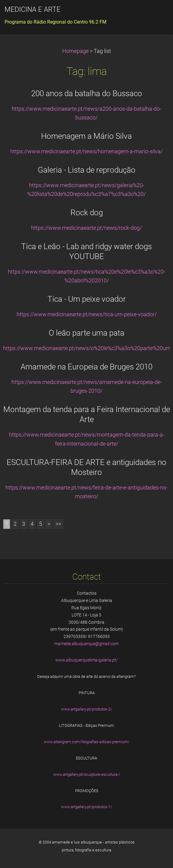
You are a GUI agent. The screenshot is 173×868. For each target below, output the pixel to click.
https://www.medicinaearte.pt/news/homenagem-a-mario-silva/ (86, 151)
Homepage (75, 51)
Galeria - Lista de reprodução (87, 170)
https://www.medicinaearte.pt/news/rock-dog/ (86, 228)
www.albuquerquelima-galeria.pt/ (87, 660)
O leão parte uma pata (86, 333)
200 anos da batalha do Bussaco (87, 93)
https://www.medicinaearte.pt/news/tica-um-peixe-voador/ (87, 314)
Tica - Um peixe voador (87, 299)
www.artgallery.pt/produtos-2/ (86, 709)
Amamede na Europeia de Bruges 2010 (86, 367)
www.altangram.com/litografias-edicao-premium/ (87, 742)
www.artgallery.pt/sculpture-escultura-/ (87, 774)
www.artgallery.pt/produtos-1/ (86, 807)
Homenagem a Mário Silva (86, 136)
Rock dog (87, 213)
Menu (156, 14)
